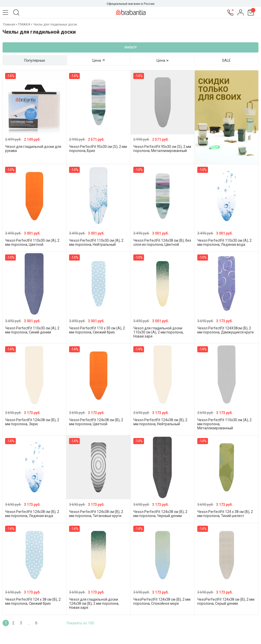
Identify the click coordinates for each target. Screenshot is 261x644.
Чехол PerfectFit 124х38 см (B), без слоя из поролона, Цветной (162, 242)
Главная (9, 24)
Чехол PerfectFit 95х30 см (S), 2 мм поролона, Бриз (98, 149)
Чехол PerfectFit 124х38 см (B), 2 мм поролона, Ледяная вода (32, 514)
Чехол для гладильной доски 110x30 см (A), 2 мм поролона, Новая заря (158, 332)
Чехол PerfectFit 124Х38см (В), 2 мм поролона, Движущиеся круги (225, 330)
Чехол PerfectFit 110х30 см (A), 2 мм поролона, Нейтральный (96, 242)
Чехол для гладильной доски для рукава (33, 149)
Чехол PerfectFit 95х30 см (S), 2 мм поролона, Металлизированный (162, 149)
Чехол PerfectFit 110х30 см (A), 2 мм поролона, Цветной (32, 242)
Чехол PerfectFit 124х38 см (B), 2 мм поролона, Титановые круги (96, 514)
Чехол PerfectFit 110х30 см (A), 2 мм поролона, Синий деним (32, 330)
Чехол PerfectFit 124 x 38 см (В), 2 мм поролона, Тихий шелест (225, 514)
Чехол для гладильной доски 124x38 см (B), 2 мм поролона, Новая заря (94, 603)
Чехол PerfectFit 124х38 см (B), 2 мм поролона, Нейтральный (160, 422)
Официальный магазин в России (130, 4)
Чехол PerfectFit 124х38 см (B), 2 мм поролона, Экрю (32, 422)
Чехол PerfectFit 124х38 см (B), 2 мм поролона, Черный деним (160, 514)
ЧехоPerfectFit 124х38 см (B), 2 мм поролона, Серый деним (226, 601)
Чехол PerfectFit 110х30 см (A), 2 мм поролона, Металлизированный (224, 424)
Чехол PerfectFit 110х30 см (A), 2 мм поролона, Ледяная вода (224, 242)
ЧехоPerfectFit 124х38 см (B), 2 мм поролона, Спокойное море (162, 601)
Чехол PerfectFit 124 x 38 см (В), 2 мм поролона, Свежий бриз (33, 601)
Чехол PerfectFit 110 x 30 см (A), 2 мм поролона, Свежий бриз (97, 330)
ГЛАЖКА (24, 24)
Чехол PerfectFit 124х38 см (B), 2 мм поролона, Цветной (96, 422)
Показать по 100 (80, 623)
